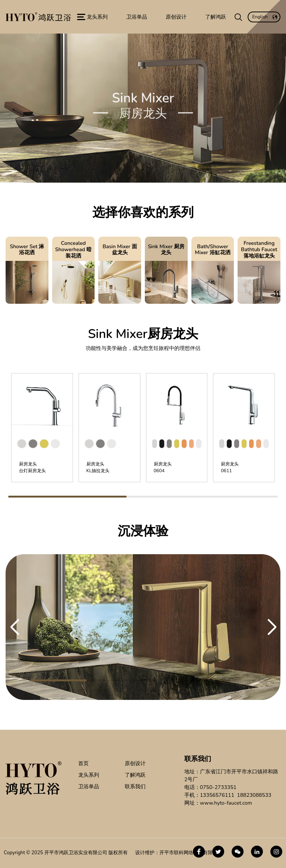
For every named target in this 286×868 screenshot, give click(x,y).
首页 (83, 763)
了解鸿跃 (135, 775)
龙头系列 (89, 775)
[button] (14, 627)
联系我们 (135, 787)
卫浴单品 (89, 787)
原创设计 (135, 763)
